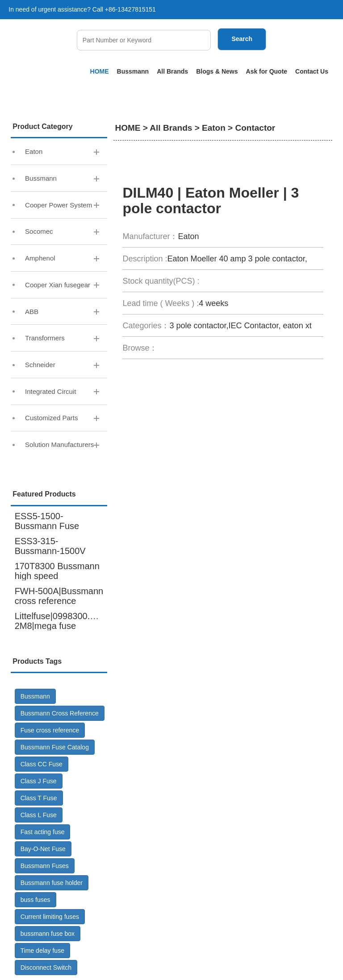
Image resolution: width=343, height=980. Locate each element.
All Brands (172, 71)
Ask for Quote (267, 71)
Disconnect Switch (46, 968)
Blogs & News (217, 71)
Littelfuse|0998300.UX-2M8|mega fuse (60, 621)
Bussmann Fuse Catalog (55, 747)
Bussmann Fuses (45, 866)
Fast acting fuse (43, 832)
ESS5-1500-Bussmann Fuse (47, 521)
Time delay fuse (42, 951)
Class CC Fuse (42, 764)
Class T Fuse (39, 798)
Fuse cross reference (50, 730)
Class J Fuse (39, 781)
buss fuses (36, 900)
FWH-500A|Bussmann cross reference (59, 596)
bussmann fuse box (48, 934)
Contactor (255, 128)
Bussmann (133, 71)
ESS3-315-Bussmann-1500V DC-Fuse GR (50, 551)
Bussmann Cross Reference (60, 713)
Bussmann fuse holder (52, 883)
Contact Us (312, 71)
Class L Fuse (39, 815)
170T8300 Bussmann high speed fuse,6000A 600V (57, 576)
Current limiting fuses (50, 917)
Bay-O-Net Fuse (43, 849)
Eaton (214, 128)
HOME (100, 71)
